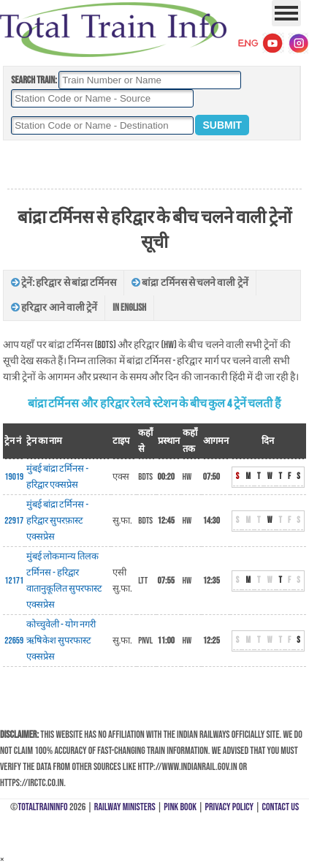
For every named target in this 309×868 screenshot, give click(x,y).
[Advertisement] (154, 165)
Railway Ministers (125, 807)
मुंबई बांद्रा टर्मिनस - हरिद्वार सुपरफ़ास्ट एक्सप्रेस (57, 521)
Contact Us (281, 807)
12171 (14, 581)
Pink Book (180, 807)
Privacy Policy (230, 807)
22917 (14, 521)
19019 (14, 477)
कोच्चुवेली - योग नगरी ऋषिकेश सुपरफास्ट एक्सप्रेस (61, 641)
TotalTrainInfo (42, 807)
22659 (14, 641)
